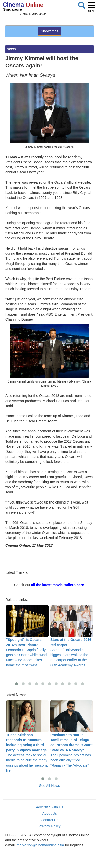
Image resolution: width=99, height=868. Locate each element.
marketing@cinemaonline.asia (40, 845)
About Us (49, 813)
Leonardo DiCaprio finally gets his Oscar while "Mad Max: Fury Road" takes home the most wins (27, 636)
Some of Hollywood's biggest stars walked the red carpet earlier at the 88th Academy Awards (72, 636)
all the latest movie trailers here (57, 585)
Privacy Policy (49, 826)
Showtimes (49, 31)
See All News (49, 786)
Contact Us (49, 820)
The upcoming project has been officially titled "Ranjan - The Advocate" (72, 734)
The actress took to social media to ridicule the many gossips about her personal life (27, 736)
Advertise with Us (49, 807)
